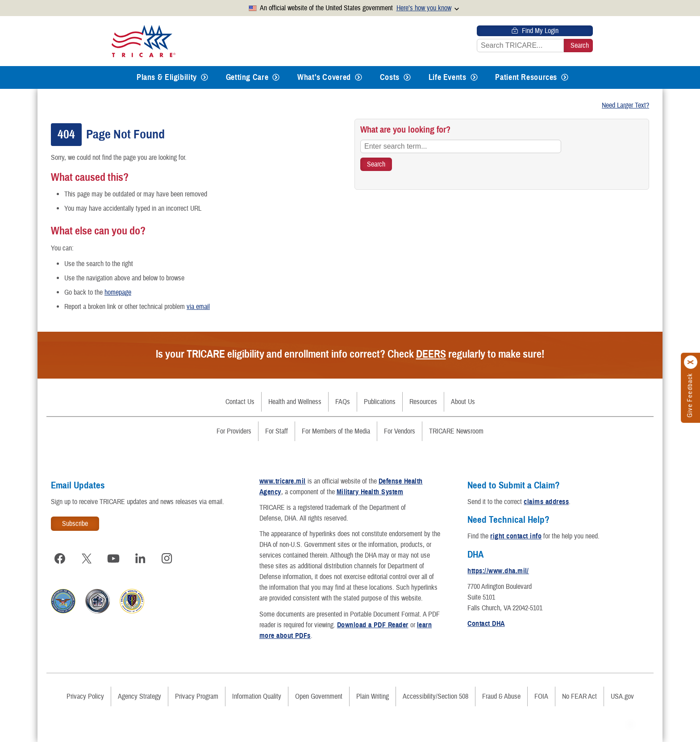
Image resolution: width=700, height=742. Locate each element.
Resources (423, 402)
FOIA (541, 696)
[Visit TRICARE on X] (87, 559)
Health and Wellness (295, 402)
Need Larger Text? (625, 105)
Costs (390, 77)
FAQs (343, 402)
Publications (380, 402)
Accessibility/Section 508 (435, 696)
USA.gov (622, 696)
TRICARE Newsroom (456, 431)
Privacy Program (197, 696)
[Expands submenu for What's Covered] (358, 77)
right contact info (516, 536)
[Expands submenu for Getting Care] (276, 77)
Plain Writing (373, 696)
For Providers (234, 431)
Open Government (319, 696)
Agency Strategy (140, 696)
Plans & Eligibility (167, 77)
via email (198, 307)
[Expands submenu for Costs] (407, 77)
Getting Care (247, 77)
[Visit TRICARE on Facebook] (60, 559)
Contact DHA (486, 624)
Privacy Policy (85, 696)
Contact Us (240, 402)
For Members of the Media (336, 431)
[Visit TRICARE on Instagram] (167, 559)
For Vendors (400, 431)
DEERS (431, 354)
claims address (546, 502)
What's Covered (324, 77)
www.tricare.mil (283, 481)
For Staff (277, 431)
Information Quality (257, 696)
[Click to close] (691, 362)
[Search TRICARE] (376, 164)
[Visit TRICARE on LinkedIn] (140, 559)
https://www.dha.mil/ (498, 571)
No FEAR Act (579, 696)
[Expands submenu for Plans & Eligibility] (204, 77)
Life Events (448, 77)
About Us (463, 402)
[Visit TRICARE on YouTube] (113, 559)
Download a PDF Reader (373, 625)
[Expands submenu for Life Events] (474, 77)
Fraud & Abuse (501, 696)
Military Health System (370, 492)
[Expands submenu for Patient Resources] (565, 77)
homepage (118, 292)
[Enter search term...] (461, 146)
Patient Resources (526, 77)
